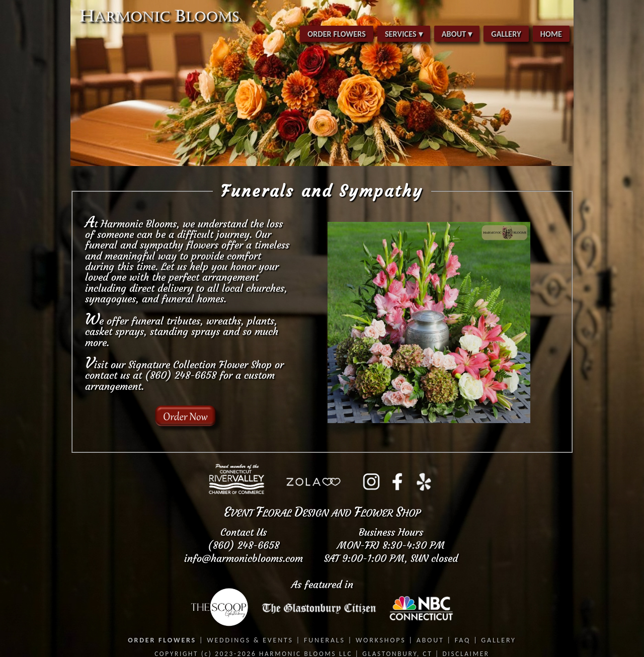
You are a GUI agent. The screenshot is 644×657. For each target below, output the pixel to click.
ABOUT (430, 640)
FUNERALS (325, 640)
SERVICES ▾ (404, 34)
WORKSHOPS (381, 640)
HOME (551, 34)
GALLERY (506, 34)
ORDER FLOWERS (337, 34)
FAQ (463, 640)
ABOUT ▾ (457, 34)
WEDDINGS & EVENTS (250, 640)
